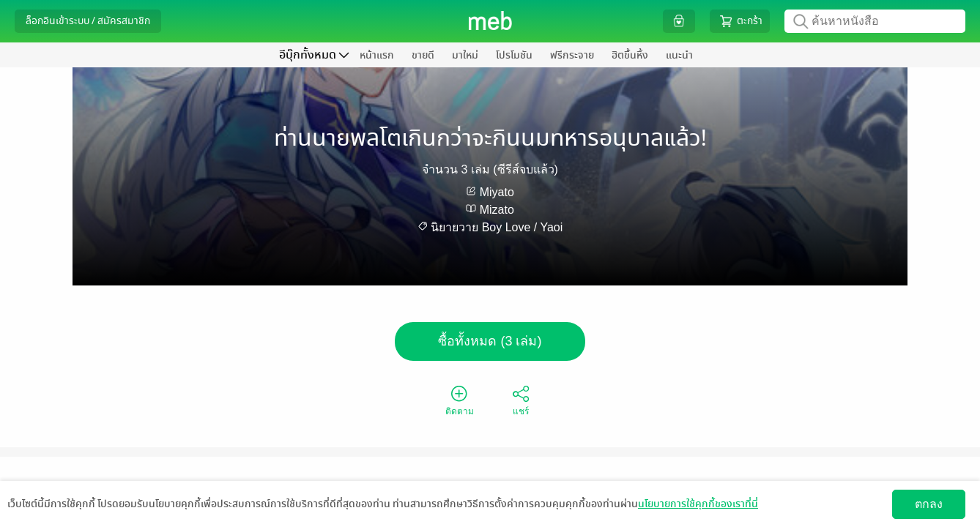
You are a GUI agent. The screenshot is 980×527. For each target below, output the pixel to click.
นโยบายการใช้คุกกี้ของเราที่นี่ (698, 504)
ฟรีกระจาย (572, 55)
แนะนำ (679, 55)
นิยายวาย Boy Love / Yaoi (497, 227)
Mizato (497, 210)
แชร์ (521, 400)
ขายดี (423, 55)
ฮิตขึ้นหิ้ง (630, 55)
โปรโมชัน (514, 55)
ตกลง (929, 504)
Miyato (497, 192)
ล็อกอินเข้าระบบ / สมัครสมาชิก (88, 21)
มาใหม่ (465, 55)
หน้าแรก (377, 55)
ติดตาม (460, 400)
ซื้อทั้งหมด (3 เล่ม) (490, 341)
